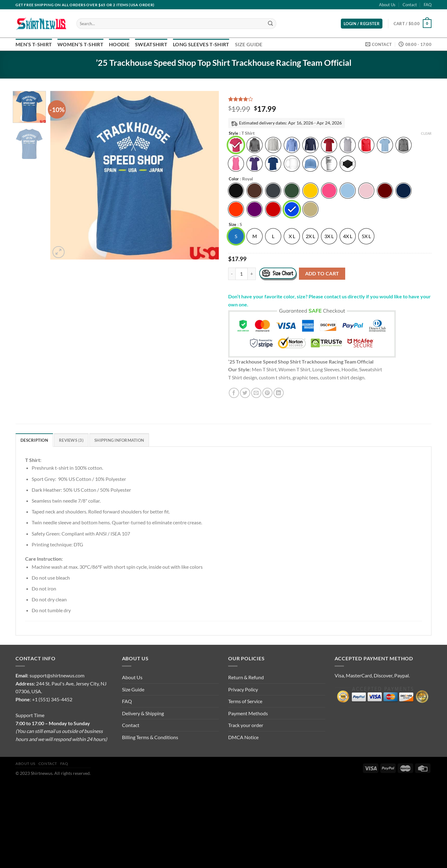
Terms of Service (245, 701)
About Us (387, 5)
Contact (410, 5)
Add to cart (322, 274)
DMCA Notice (243, 737)
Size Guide (249, 44)
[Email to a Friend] (256, 393)
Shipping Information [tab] (119, 440)
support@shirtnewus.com (57, 675)
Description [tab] (34, 440)
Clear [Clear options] (426, 133)
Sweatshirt (151, 44)
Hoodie (119, 44)
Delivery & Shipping (143, 713)
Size (233, 225)
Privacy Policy (243, 689)
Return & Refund (246, 677)
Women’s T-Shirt (80, 44)
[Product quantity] (242, 274)
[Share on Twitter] (245, 393)
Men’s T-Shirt (34, 44)
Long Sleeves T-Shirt (201, 44)
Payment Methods (248, 713)
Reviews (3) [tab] (71, 440)
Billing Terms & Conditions (150, 737)
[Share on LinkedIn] (279, 393)
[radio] (236, 145)
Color (234, 179)
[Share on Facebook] (234, 393)
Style (233, 133)
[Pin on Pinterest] (267, 393)
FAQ (428, 5)
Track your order (246, 725)
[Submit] (270, 24)
